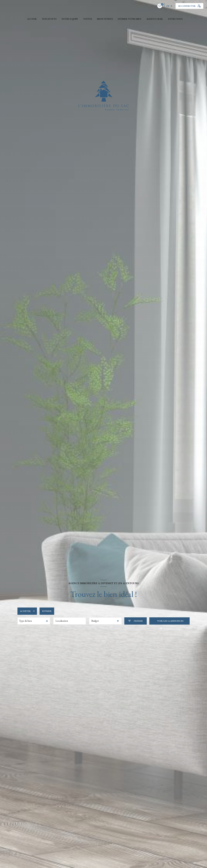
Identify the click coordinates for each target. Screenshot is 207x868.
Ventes (88, 19)
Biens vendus (105, 19)
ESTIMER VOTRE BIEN (130, 19)
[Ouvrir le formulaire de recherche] (136, 621)
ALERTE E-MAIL (155, 19)
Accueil (32, 19)
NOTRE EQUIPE (70, 19)
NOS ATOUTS (49, 19)
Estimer (47, 611)
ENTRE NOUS (175, 19)
